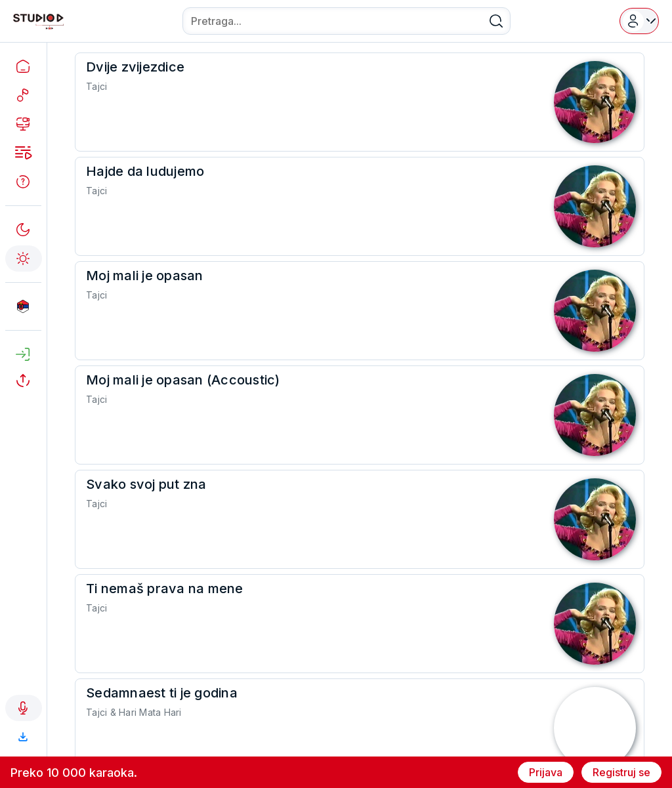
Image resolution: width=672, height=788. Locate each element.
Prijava (546, 772)
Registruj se (621, 772)
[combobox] (346, 21)
